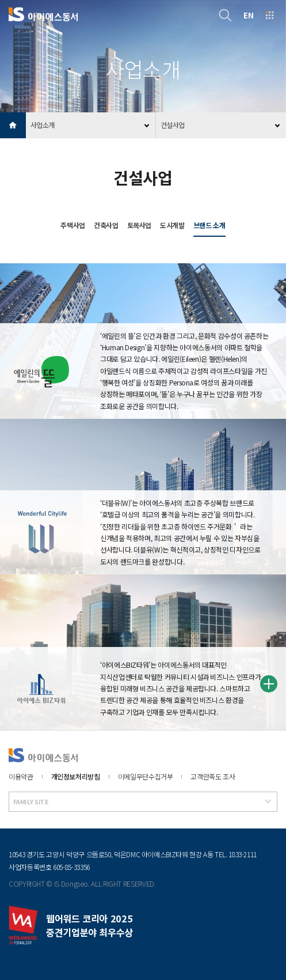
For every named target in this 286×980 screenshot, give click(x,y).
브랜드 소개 (209, 225)
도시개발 (172, 225)
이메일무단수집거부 (146, 776)
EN (248, 15)
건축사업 (106, 225)
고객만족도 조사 (213, 776)
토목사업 (140, 225)
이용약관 (21, 776)
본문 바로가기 (0, 0)
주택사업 (73, 225)
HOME (13, 125)
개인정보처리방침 (76, 776)
